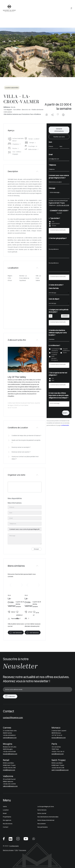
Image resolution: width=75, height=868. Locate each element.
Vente (5, 807)
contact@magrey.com (13, 717)
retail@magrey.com (9, 770)
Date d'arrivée (54, 288)
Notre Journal (42, 813)
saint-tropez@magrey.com (60, 770)
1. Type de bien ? (54, 218)
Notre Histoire (42, 810)
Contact (6, 827)
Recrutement (42, 824)
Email (51, 154)
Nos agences (7, 820)
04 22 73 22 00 (12, 408)
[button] (10, 585)
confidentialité (65, 425)
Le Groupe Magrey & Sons (46, 807)
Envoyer (36, 549)
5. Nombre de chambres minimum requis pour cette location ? (58, 333)
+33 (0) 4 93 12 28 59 (9, 784)
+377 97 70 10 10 (57, 735)
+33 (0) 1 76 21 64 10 (58, 752)
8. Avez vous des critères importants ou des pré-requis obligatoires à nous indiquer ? (59, 395)
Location (6, 810)
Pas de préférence (59, 249)
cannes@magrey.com (10, 738)
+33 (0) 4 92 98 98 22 (9, 735)
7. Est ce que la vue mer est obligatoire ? (58, 374)
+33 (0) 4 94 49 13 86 (63, 205)
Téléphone (52, 165)
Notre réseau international (46, 820)
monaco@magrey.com (59, 738)
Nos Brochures (8, 824)
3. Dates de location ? (56, 285)
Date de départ (54, 299)
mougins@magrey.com (10, 754)
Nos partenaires (43, 827)
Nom (50, 142)
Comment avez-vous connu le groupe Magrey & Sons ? (59, 177)
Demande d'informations (59, 130)
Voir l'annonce (17, 633)
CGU (16, 850)
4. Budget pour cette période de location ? (59, 311)
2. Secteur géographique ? (58, 238)
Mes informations (15, 503)
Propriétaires (7, 817)
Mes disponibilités (15, 498)
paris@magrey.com (58, 754)
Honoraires (23, 850)
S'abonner (12, 696)
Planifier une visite (59, 137)
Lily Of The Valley (17, 377)
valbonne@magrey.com (10, 786)
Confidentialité (14, 846)
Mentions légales (8, 850)
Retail (5, 813)
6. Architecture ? (54, 345)
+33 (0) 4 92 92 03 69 (9, 752)
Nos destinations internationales (48, 817)
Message (52, 188)
